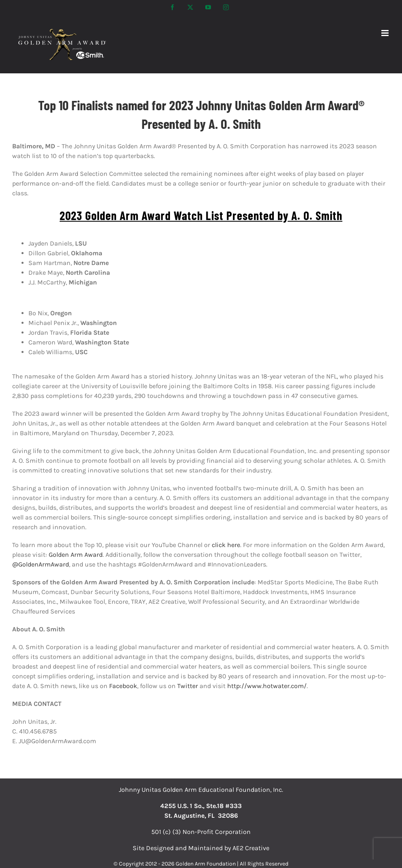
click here (226, 545)
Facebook (123, 686)
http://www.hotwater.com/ (267, 686)
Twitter (188, 686)
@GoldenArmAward (41, 564)
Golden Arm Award (76, 555)
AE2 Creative (251, 848)
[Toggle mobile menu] (386, 33)
